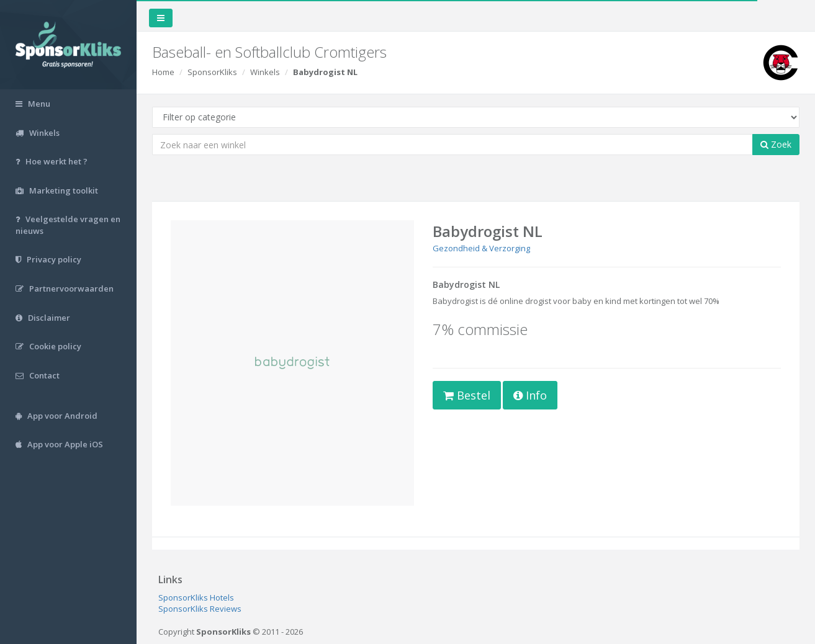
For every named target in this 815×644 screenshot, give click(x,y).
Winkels (265, 72)
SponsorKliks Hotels (196, 597)
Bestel (467, 395)
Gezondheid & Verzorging (481, 248)
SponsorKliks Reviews (200, 609)
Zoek (776, 144)
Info (530, 395)
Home (163, 72)
